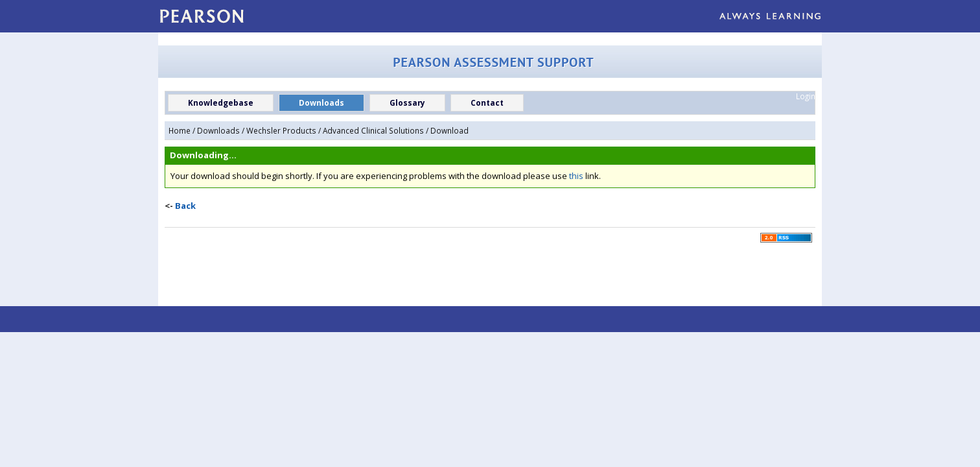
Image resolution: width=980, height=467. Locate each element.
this (576, 176)
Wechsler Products (281, 130)
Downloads (218, 130)
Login (806, 96)
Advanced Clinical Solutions (373, 130)
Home (180, 130)
